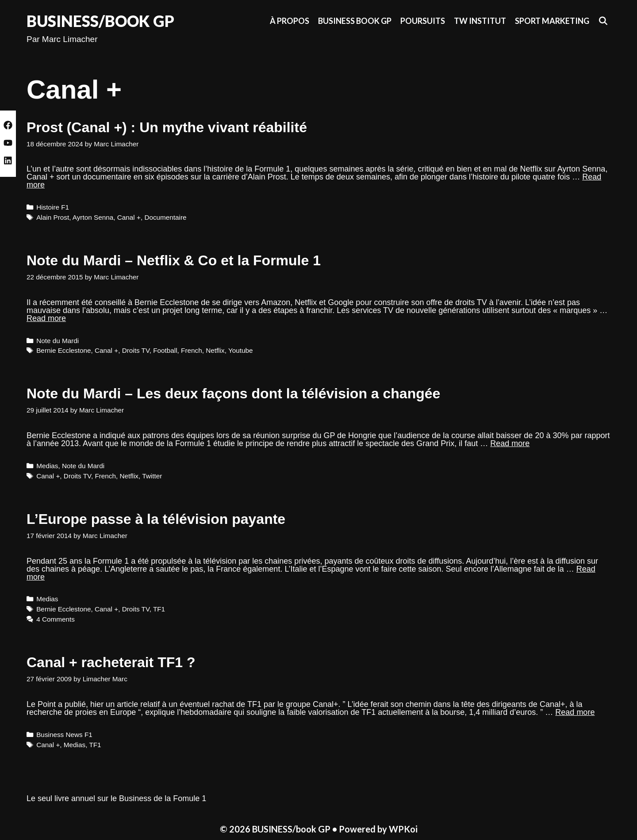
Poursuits (423, 21)
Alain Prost (53, 217)
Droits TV (136, 350)
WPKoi (403, 829)
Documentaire (165, 217)
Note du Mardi (58, 341)
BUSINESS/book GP (100, 21)
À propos (290, 21)
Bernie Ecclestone (63, 350)
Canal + (129, 217)
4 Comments (56, 619)
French (192, 350)
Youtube (241, 350)
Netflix (215, 350)
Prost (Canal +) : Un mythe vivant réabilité (167, 127)
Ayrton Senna (93, 217)
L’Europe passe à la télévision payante (156, 519)
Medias (47, 466)
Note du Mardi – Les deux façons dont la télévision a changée (233, 393)
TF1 (159, 609)
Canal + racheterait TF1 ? (111, 662)
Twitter (152, 476)
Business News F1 (64, 735)
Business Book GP (355, 21)
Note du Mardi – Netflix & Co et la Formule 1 (174, 260)
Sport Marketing (552, 21)
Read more (46, 318)
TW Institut (480, 21)
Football (165, 350)
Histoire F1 (53, 207)
